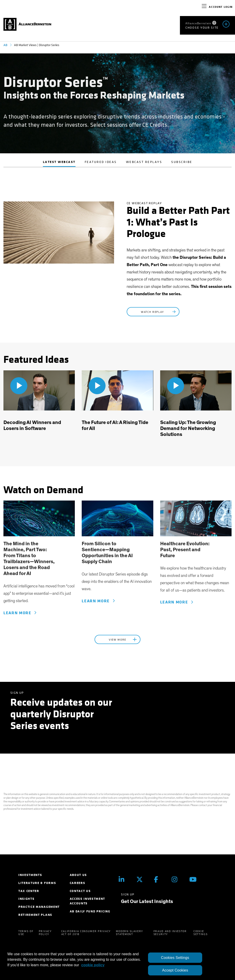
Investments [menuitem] (30, 875)
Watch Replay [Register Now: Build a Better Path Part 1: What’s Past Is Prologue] (159, 312)
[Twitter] (142, 879)
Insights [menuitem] (26, 899)
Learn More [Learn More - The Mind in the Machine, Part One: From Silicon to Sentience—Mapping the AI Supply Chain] (20, 613)
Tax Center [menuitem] (29, 891)
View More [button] (123, 640)
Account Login (221, 7)
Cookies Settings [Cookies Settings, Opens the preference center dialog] (175, 958)
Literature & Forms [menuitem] (37, 883)
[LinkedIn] (124, 879)
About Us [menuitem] (78, 875)
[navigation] (204, 7)
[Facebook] (159, 879)
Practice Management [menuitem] (39, 907)
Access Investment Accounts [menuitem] (88, 901)
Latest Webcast (59, 162)
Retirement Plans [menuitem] (35, 915)
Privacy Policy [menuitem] (45, 933)
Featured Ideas (101, 162)
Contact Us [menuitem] (80, 891)
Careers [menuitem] (78, 883)
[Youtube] (195, 879)
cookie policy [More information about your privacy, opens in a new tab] (93, 965)
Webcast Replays (144, 162)
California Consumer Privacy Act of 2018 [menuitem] (86, 933)
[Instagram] (177, 879)
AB (5, 45)
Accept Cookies (175, 970)
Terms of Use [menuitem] (26, 933)
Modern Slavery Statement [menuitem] (130, 933)
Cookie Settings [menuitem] (200, 933)
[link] (39, 518)
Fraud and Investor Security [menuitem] (170, 933)
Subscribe (182, 162)
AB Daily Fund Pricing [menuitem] (90, 911)
